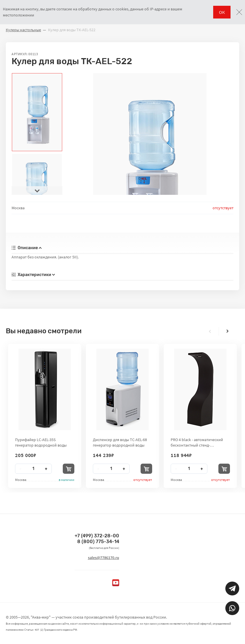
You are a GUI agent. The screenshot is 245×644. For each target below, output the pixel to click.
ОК (222, 12)
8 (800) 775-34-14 (98, 542)
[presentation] (37, 190)
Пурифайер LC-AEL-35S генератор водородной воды (41, 442)
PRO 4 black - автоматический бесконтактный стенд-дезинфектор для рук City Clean (199, 442)
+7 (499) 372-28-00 (97, 536)
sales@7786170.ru (104, 558)
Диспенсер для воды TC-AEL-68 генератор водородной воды (120, 442)
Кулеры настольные (23, 30)
